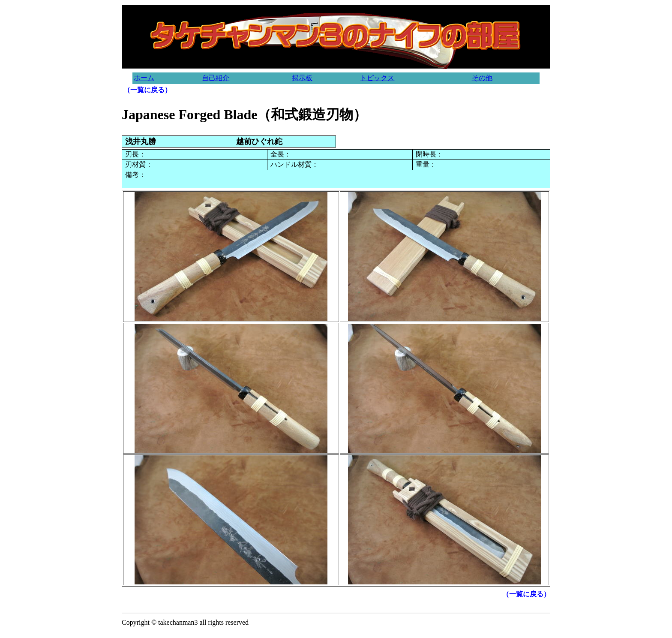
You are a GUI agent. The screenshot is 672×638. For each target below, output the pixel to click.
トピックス (377, 78)
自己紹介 (216, 78)
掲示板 (302, 78)
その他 (482, 78)
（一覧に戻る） (147, 90)
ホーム (144, 78)
